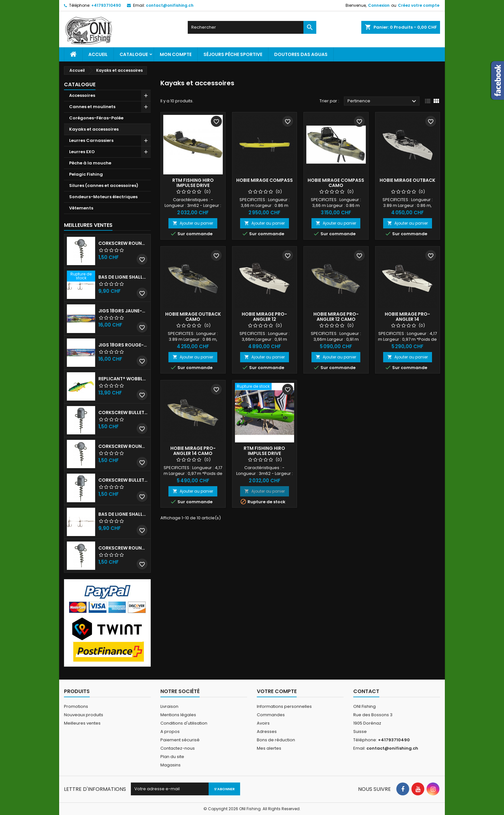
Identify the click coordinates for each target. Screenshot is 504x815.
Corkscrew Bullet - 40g (123, 480)
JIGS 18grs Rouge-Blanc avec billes (123, 345)
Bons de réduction (276, 740)
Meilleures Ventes (88, 225)
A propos (170, 732)
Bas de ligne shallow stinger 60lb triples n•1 (123, 277)
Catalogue (134, 54)
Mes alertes (269, 748)
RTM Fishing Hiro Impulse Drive (193, 183)
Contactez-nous (178, 748)
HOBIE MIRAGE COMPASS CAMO (336, 183)
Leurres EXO (82, 152)
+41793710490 (106, 5)
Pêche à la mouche (90, 163)
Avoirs (263, 723)
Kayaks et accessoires (94, 129)
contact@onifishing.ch (170, 5)
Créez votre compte (419, 5)
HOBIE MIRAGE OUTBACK (407, 180)
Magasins (171, 765)
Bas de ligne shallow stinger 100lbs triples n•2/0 (123, 514)
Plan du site (172, 757)
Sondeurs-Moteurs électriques (103, 197)
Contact (366, 691)
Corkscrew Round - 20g (123, 548)
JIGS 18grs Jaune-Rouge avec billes (123, 311)
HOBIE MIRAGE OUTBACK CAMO (193, 317)
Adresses (267, 732)
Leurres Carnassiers (91, 140)
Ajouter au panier (193, 223)
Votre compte (277, 691)
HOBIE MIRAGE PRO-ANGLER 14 (407, 317)
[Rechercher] (252, 27)
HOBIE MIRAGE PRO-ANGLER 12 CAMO (336, 317)
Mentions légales (178, 715)
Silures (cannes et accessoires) (104, 185)
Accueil (98, 54)
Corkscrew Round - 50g (123, 446)
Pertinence (383, 101)
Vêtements (81, 208)
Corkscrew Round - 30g (123, 243)
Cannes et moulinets (92, 107)
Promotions (76, 706)
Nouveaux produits (84, 715)
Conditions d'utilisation (184, 723)
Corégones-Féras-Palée (96, 118)
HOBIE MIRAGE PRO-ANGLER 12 (264, 317)
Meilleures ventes (82, 723)
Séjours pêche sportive (233, 54)
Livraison (169, 706)
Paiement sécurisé (180, 740)
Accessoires (82, 95)
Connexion (379, 5)
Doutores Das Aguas (301, 54)
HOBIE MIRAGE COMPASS (265, 180)
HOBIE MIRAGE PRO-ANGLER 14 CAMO (193, 451)
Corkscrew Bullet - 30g (123, 412)
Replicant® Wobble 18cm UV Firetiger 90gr (123, 379)
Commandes (271, 715)
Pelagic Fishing (86, 174)
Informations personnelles (284, 706)
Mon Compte (176, 54)
